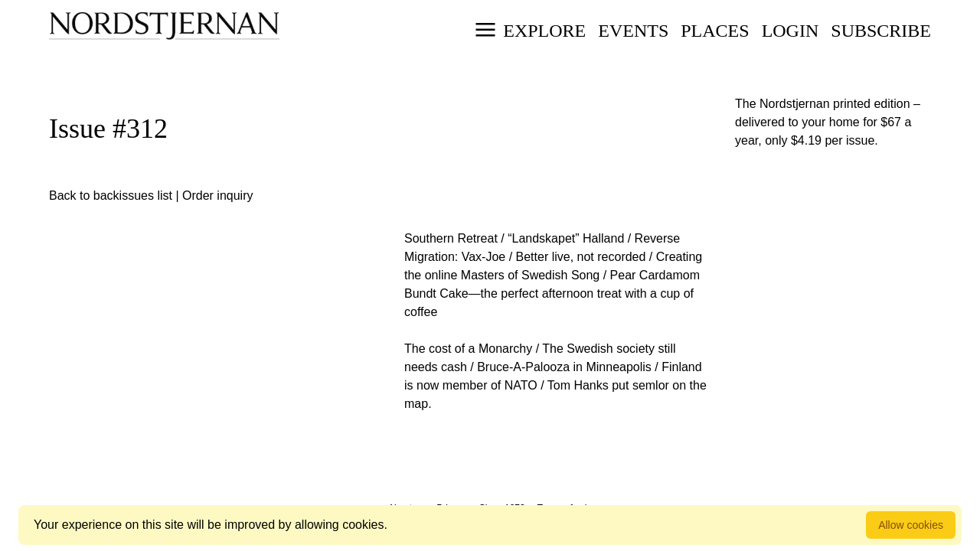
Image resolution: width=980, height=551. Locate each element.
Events (633, 31)
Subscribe (881, 31)
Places (715, 31)
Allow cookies (911, 525)
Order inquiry (217, 196)
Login (791, 31)
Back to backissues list (111, 196)
